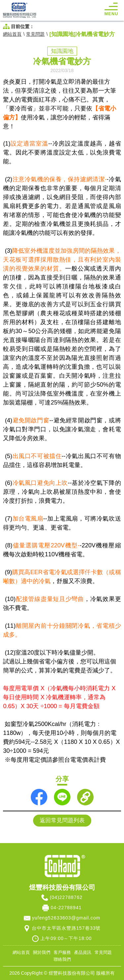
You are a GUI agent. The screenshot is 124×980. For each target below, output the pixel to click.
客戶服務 (62, 953)
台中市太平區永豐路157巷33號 (66, 928)
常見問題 (35, 34)
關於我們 (42, 953)
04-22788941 (66, 908)
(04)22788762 (66, 897)
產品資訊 (83, 953)
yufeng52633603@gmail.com (66, 918)
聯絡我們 (62, 959)
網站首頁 (12, 34)
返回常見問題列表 (62, 820)
